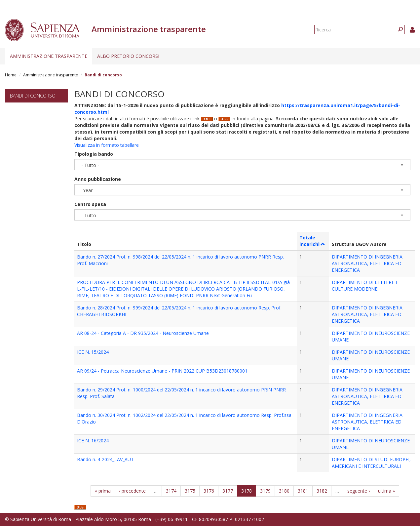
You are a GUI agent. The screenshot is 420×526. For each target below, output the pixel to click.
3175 (190, 491)
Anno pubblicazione (98, 179)
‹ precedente (132, 491)
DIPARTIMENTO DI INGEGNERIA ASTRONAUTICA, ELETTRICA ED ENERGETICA (367, 263)
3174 (171, 491)
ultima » (386, 491)
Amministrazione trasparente (49, 56)
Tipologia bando (94, 154)
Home (11, 75)
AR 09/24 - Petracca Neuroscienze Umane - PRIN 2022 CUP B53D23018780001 (162, 371)
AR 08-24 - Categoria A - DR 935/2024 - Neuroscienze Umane (143, 333)
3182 (322, 491)
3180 (284, 491)
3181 (303, 491)
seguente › (359, 491)
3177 (228, 491)
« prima (103, 491)
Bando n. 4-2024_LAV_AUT (105, 459)
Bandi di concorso (33, 96)
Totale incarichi (312, 241)
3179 (265, 491)
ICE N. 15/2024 (93, 352)
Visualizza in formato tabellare (107, 145)
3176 (209, 491)
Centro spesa (90, 204)
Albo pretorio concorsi (128, 56)
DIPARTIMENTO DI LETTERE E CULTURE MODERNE (365, 285)
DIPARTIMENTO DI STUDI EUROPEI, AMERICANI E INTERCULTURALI (371, 463)
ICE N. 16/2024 (93, 441)
